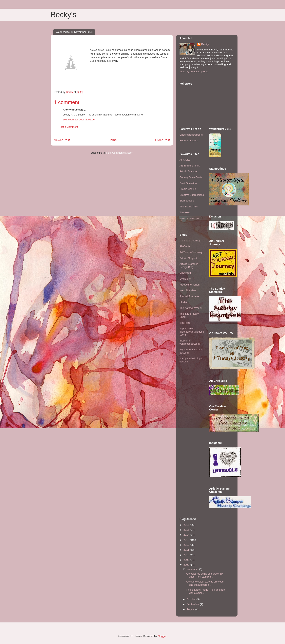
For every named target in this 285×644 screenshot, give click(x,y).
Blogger (162, 636)
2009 (187, 560)
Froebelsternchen (190, 285)
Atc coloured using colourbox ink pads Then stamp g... (204, 575)
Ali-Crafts (185, 246)
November (193, 569)
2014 (187, 535)
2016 (187, 525)
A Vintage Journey (190, 241)
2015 (187, 530)
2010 (187, 555)
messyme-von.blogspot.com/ (190, 342)
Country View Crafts (191, 177)
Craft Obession (188, 183)
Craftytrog (185, 273)
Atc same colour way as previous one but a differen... (205, 583)
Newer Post (62, 140)
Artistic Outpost (188, 258)
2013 (187, 540)
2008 (187, 565)
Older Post (162, 140)
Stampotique (187, 201)
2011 (187, 550)
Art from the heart (190, 166)
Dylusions (185, 279)
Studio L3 (185, 302)
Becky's (64, 15)
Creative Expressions (192, 195)
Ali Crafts (185, 160)
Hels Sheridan (188, 290)
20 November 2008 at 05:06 (79, 120)
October (192, 599)
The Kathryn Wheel (190, 308)
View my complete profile (194, 71)
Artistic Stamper (189, 171)
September (193, 604)
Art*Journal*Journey (191, 252)
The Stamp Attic (189, 207)
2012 (187, 545)
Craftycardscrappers (191, 135)
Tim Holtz (185, 212)
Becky (205, 44)
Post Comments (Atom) (120, 153)
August (191, 609)
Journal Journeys (189, 296)
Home (113, 140)
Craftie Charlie (188, 189)
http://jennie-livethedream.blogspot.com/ (192, 332)
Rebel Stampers (189, 140)
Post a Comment (68, 127)
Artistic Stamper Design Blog (189, 265)
